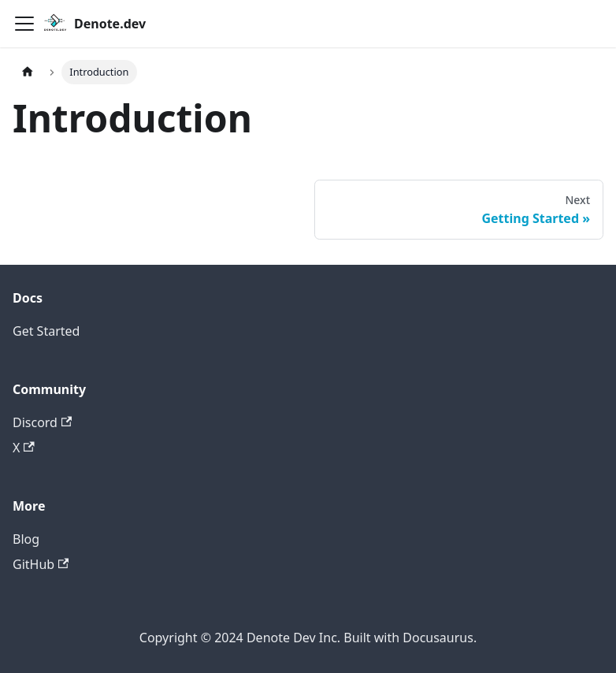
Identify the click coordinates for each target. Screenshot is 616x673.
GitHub (41, 564)
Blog (26, 539)
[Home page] (28, 72)
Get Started (46, 331)
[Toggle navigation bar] (24, 24)
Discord (42, 422)
